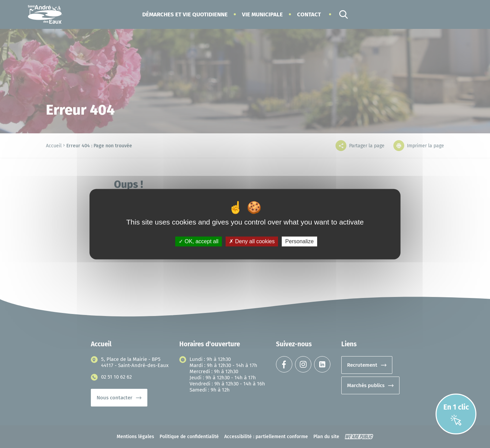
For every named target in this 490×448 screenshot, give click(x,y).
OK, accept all (199, 241)
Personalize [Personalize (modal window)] (299, 241)
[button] (185, 14)
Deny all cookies (252, 241)
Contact (309, 14)
